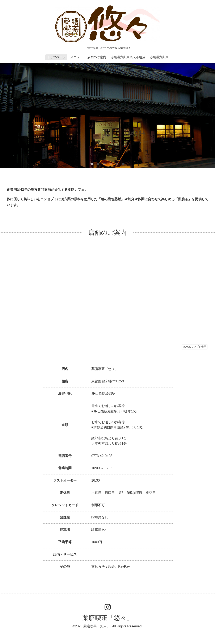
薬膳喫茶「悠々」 (107, 618)
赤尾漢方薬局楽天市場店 (128, 57)
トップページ (56, 57)
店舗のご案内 (97, 57)
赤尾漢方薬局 (159, 57)
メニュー (76, 57)
